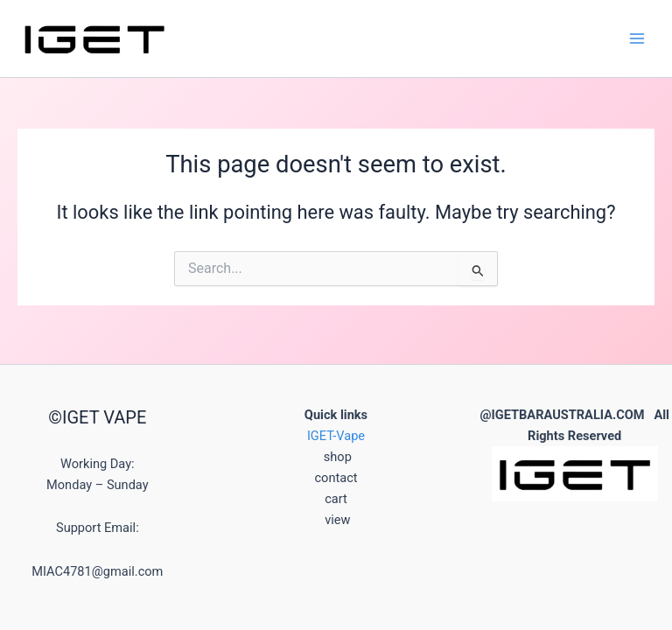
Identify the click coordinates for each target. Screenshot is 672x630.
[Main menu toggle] (637, 38)
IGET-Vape (336, 436)
